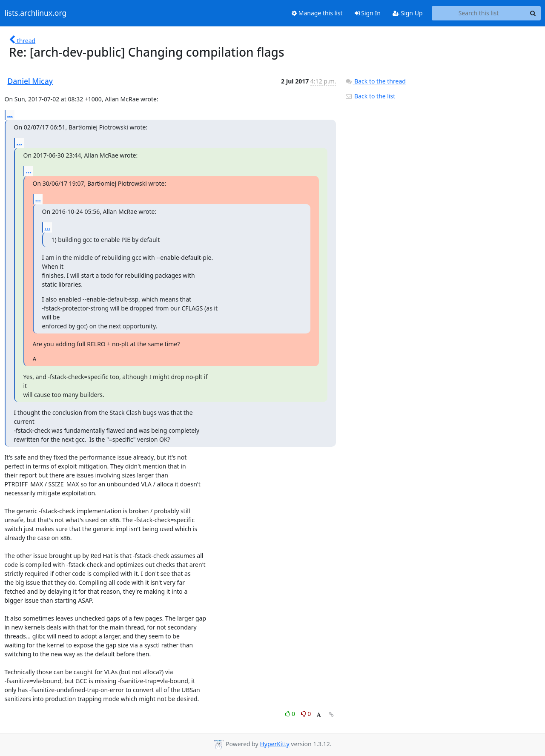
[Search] (533, 13)
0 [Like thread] (291, 714)
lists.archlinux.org (36, 13)
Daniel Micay (30, 81)
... (10, 115)
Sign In (368, 13)
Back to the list (370, 96)
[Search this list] (479, 13)
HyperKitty (274, 744)
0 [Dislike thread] (306, 714)
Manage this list (317, 13)
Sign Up (408, 13)
